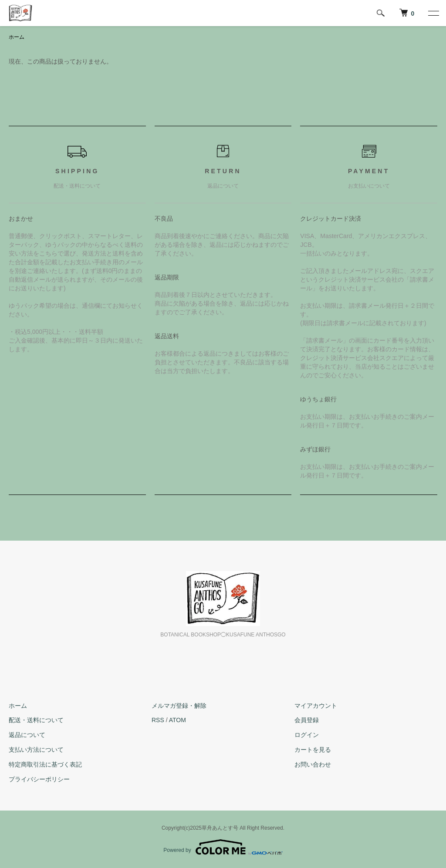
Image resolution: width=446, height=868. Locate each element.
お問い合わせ (313, 764)
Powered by (223, 847)
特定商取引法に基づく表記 (45, 764)
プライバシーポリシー (39, 779)
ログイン (307, 735)
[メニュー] (433, 13)
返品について (27, 735)
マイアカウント (316, 706)
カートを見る (313, 750)
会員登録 (307, 720)
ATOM (177, 720)
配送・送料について (36, 720)
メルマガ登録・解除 (179, 706)
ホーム (17, 37)
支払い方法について (36, 750)
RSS (158, 720)
